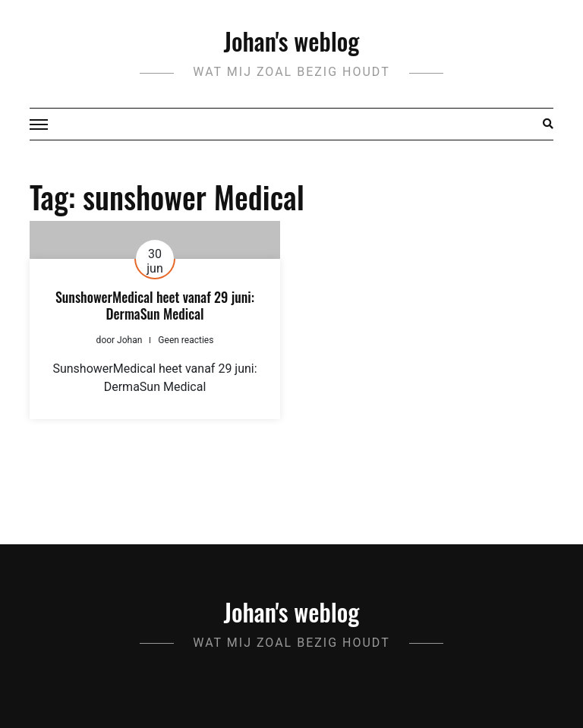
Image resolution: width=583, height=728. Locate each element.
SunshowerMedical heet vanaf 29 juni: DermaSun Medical (155, 305)
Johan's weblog (292, 41)
